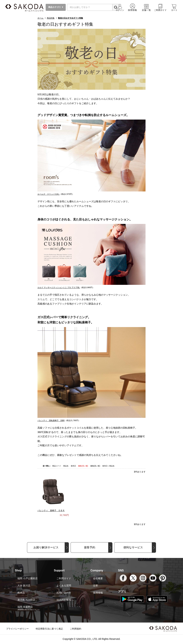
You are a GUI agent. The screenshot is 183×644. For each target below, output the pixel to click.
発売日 (74, 466)
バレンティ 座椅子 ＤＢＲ (51, 510)
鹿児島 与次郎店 (26, 600)
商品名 (66, 466)
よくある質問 (64, 586)
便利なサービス (133, 547)
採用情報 (98, 593)
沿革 (96, 586)
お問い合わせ (64, 593)
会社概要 (98, 578)
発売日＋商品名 (108, 466)
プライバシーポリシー (17, 629)
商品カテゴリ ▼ (56, 7)
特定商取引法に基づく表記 (49, 629)
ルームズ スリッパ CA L (48, 194)
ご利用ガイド (64, 578)
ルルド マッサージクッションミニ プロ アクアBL (59, 287)
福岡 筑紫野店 (25, 607)
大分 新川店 (24, 586)
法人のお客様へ (65, 600)
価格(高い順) (95, 466)
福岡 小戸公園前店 (28, 578)
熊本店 (21, 593)
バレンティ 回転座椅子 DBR (51, 420)
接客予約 (90, 547)
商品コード (57, 466)
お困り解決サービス (46, 547)
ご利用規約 (76, 629)
